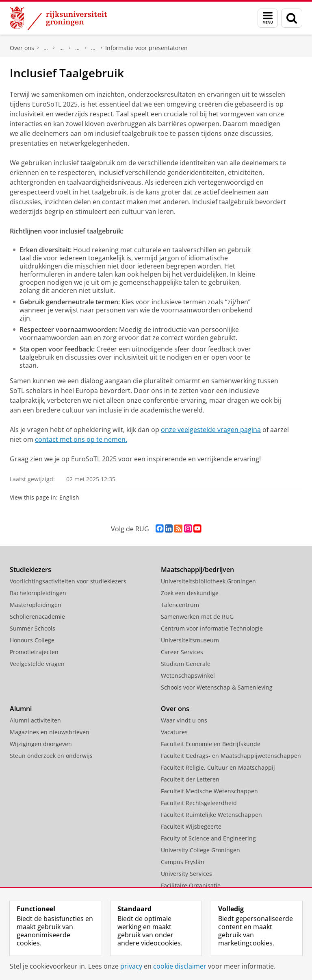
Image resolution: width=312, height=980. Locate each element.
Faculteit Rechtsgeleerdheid (199, 803)
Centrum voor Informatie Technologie (212, 628)
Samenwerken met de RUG (197, 617)
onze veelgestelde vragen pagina (211, 430)
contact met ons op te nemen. (81, 439)
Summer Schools (32, 628)
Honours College (32, 640)
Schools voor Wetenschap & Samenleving (217, 687)
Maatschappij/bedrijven (197, 570)
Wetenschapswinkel (188, 676)
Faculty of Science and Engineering (208, 838)
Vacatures (174, 732)
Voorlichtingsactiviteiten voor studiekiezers (68, 581)
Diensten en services (62, 48)
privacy (131, 966)
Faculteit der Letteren (190, 779)
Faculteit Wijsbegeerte (191, 826)
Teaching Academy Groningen (78, 48)
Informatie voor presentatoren (146, 48)
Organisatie (46, 48)
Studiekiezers (30, 570)
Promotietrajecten (34, 652)
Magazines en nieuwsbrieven (50, 732)
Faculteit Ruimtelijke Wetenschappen (211, 815)
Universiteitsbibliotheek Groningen (208, 581)
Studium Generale (186, 664)
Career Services (182, 652)
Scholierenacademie (37, 617)
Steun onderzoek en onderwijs (51, 756)
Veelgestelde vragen (37, 664)
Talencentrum (180, 605)
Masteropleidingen (36, 605)
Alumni (21, 709)
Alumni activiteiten (35, 720)
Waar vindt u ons (184, 720)
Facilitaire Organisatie (191, 885)
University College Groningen (200, 850)
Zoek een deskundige (190, 593)
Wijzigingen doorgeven (41, 744)
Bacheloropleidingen (38, 593)
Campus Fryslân (183, 862)
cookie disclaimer (180, 966)
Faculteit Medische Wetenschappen (209, 791)
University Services (186, 874)
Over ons (22, 48)
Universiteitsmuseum (190, 640)
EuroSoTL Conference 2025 (93, 48)
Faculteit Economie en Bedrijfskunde (211, 744)
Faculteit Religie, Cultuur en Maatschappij (218, 767)
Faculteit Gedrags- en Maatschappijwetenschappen (231, 756)
